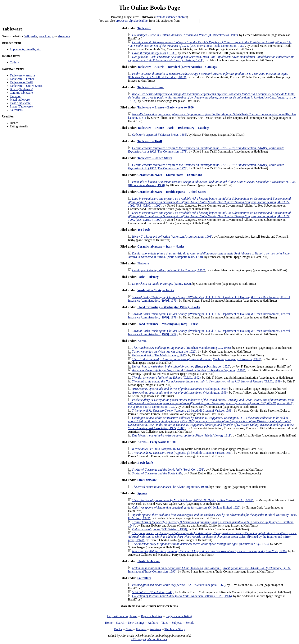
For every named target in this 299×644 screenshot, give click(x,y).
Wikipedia (31, 36)
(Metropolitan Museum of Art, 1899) (193, 500)
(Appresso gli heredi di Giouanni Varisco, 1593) (182, 411)
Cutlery (14, 62)
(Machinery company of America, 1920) (197, 359)
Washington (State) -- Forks (156, 290)
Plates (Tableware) (21, 106)
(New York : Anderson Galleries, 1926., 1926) (182, 596)
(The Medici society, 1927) (159, 355)
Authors (153, 623)
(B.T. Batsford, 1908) (160, 529)
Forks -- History (148, 277)
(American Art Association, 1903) (172, 237)
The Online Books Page (149, 7)
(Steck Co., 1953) (168, 470)
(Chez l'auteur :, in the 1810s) (212, 97)
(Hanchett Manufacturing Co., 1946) (181, 348)
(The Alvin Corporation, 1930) (170, 487)
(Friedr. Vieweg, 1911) (182, 435)
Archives (155, 629)
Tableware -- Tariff (21, 82)
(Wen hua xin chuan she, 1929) (164, 352)
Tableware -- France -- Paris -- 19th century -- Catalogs (173, 128)
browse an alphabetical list (132, 21)
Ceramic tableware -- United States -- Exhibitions (170, 175)
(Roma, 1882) (162, 284)
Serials (190, 623)
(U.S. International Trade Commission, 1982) (210, 44)
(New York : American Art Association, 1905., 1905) (211, 423)
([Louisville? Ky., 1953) (200, 544)
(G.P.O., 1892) (166, 378)
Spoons (142, 493)
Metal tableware (20, 100)
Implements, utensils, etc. (25, 49)
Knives (142, 341)
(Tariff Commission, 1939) (212, 403)
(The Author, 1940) (153, 592)
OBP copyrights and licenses (149, 639)
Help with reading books (122, 616)
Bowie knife (145, 463)
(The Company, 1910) (169, 270)
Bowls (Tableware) (21, 89)
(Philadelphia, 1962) (179, 585)
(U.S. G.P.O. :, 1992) (209, 202)
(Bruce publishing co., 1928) (181, 366)
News (129, 629)
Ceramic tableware (21, 93)
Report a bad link (152, 616)
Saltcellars (16, 110)
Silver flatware (147, 480)
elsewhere (64, 36)
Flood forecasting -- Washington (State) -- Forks (169, 307)
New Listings (136, 623)
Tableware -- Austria (22, 75)
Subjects (177, 623)
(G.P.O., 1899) (207, 381)
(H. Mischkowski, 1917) (185, 35)
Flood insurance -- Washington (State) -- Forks (168, 324)
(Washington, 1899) (180, 389)
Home (109, 623)
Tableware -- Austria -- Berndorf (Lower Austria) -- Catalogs (177, 67)
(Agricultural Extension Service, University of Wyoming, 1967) (189, 370)
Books (118, 629)
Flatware (15, 96)
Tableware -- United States (26, 86)
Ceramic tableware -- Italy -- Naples (161, 247)
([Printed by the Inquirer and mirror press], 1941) (212, 537)
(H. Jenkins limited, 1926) (186, 507)
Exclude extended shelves (171, 17)
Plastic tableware (20, 103)
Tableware (144, 28)
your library (46, 36)
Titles (165, 623)
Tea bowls (144, 230)
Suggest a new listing (179, 616)
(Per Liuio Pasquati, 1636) (156, 449)
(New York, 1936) (209, 551)
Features (141, 629)
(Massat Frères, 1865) (160, 135)
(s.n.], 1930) (154, 53)
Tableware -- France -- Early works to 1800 (165, 107)
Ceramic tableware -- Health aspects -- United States (172, 192)
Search (120, 623)
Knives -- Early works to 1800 (157, 442)
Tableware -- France (22, 79)
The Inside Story (175, 629)
